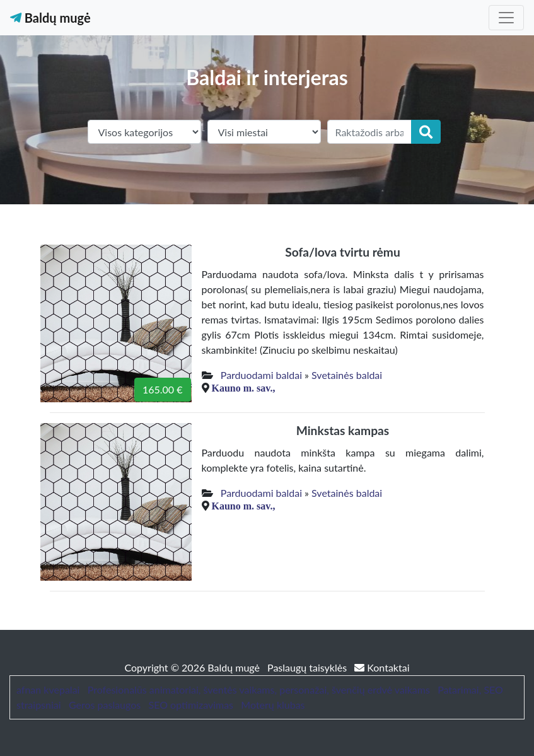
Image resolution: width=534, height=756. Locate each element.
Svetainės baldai (347, 375)
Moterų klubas (273, 705)
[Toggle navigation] (506, 18)
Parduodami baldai (261, 375)
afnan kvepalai (48, 689)
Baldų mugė (50, 18)
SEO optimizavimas (191, 705)
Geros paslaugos (105, 705)
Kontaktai (382, 667)
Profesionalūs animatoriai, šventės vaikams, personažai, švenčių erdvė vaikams (259, 689)
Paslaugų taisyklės (308, 667)
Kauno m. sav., (244, 388)
